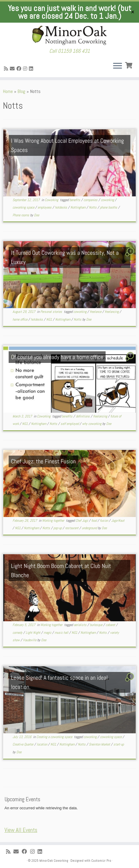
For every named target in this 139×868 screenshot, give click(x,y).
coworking (108, 200)
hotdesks (61, 207)
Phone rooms (21, 215)
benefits (75, 200)
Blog (21, 91)
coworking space (24, 207)
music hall (62, 633)
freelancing (112, 312)
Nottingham (78, 207)
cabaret (111, 625)
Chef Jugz (82, 521)
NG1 (50, 319)
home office (20, 319)
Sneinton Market (100, 744)
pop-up (58, 528)
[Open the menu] (118, 66)
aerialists (81, 625)
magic (48, 633)
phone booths (109, 207)
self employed (70, 424)
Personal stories (52, 312)
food (94, 521)
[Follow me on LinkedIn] (32, 69)
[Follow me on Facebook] (20, 69)
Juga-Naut (118, 521)
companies (91, 200)
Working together (54, 521)
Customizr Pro (101, 861)
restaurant (72, 528)
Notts (93, 207)
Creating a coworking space (55, 737)
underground (90, 528)
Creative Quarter (23, 744)
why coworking (92, 424)
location (42, 744)
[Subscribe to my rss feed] (7, 69)
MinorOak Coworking (54, 861)
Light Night (33, 633)
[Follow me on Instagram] (26, 69)
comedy (18, 633)
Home (8, 91)
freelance (96, 312)
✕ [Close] (133, 12)
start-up (119, 744)
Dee (37, 215)
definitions (83, 416)
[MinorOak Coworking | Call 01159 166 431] (69, 35)
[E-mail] (13, 69)
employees (45, 207)
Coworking (52, 200)
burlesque (96, 625)
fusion (104, 521)
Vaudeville (30, 640)
